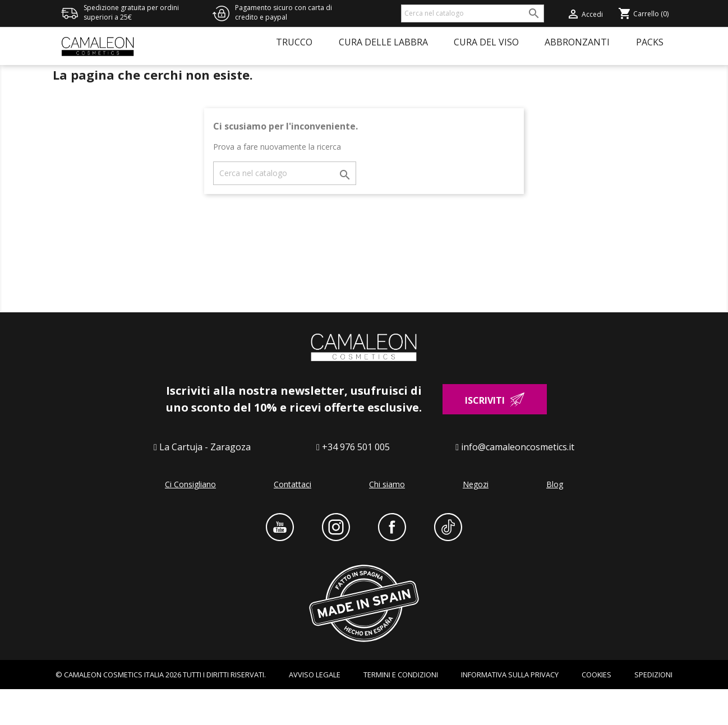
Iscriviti (485, 436)
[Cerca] (473, 13)
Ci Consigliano (190, 519)
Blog (555, 519)
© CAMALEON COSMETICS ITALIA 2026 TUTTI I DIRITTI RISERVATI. (161, 710)
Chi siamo (387, 519)
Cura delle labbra (383, 42)
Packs (650, 42)
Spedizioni (653, 710)
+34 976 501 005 (356, 482)
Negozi (476, 519)
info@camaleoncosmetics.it (518, 482)
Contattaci (292, 519)
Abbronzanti (577, 42)
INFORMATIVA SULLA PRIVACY (510, 710)
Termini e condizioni (401, 710)
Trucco (294, 42)
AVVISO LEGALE (315, 710)
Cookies (596, 710)
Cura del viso (486, 42)
